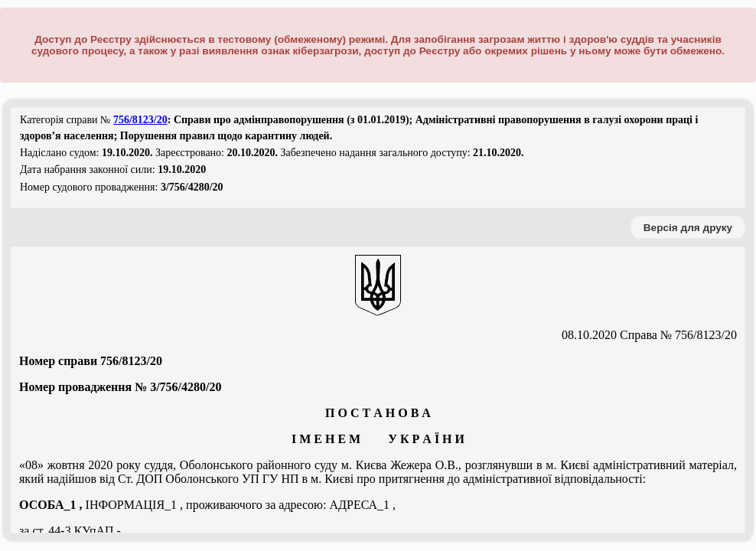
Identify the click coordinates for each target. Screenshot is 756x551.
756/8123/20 (140, 120)
